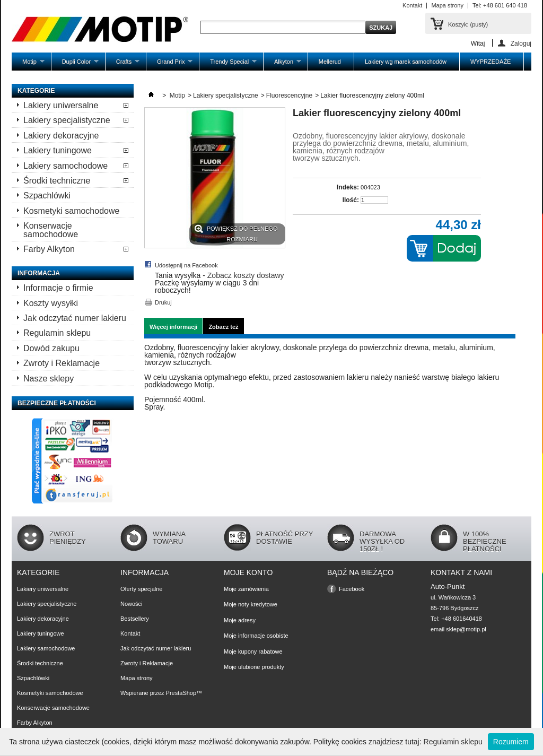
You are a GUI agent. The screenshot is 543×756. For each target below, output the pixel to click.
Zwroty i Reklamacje (62, 363)
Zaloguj (521, 43)
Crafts (122, 64)
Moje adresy (240, 620)
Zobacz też (223, 327)
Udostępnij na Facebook (186, 265)
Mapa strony (447, 5)
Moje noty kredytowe (251, 604)
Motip (28, 64)
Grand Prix (169, 64)
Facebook (352, 589)
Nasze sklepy (49, 379)
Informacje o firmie (58, 288)
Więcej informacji (173, 327)
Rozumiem (511, 742)
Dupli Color (75, 64)
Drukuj (163, 302)
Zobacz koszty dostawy (246, 275)
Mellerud (330, 62)
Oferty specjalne (141, 589)
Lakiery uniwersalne (61, 105)
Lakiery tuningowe (58, 150)
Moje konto (248, 572)
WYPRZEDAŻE (491, 62)
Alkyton (282, 64)
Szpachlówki (47, 195)
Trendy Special (228, 64)
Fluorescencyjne (289, 95)
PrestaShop (181, 693)
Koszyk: (468, 24)
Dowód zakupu (51, 348)
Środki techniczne (57, 181)
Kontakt (412, 5)
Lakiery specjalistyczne (67, 120)
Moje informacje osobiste (256, 636)
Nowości (132, 604)
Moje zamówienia (246, 589)
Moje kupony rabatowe (253, 651)
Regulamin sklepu (57, 333)
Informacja (39, 273)
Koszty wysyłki (51, 303)
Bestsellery (135, 619)
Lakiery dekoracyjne (61, 136)
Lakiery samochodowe (65, 166)
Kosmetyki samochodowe (71, 211)
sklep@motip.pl (466, 629)
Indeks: (348, 187)
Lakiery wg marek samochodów (406, 62)
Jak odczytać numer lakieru (75, 318)
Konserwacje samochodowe (51, 230)
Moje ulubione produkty (254, 667)
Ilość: (351, 200)
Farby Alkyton (49, 249)
